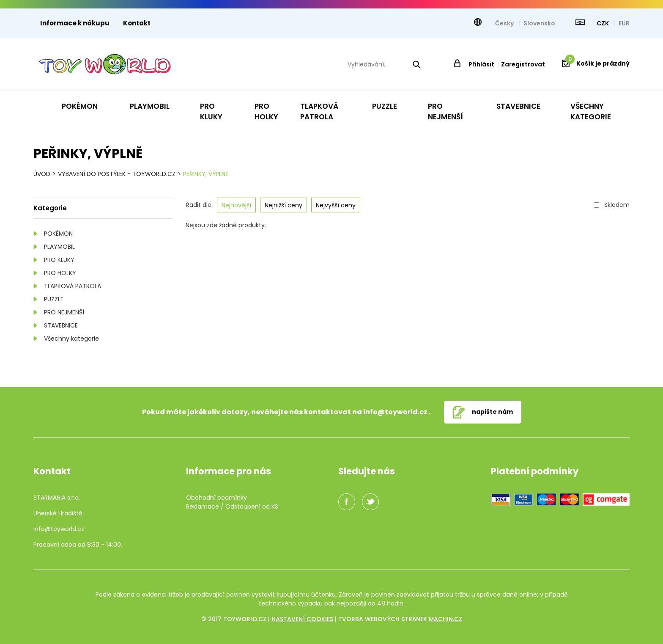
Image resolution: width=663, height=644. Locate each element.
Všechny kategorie (71, 339)
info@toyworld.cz (395, 412)
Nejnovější (236, 205)
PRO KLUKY (59, 260)
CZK (603, 23)
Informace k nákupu (75, 23)
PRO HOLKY (60, 273)
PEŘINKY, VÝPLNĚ (206, 174)
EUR (624, 23)
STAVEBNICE (61, 325)
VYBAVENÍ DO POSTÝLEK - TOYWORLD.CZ (117, 174)
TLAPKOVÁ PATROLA (73, 286)
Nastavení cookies (302, 619)
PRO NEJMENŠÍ (64, 312)
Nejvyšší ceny (336, 205)
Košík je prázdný (597, 63)
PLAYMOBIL (59, 247)
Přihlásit (481, 64)
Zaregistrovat (523, 64)
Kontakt (137, 23)
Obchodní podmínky (216, 498)
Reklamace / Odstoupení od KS (232, 506)
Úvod (42, 174)
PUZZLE (54, 299)
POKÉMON (58, 234)
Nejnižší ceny (284, 205)
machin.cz (445, 619)
